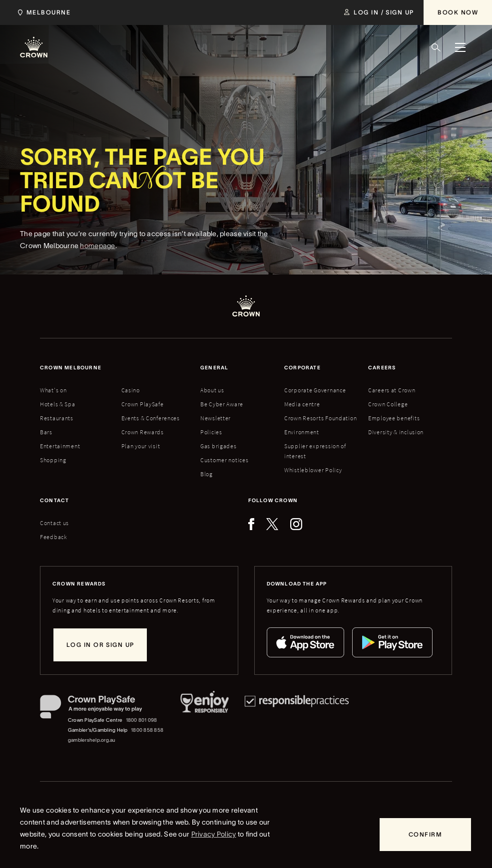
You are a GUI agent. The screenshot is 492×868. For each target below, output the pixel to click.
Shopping (53, 460)
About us (212, 390)
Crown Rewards (143, 432)
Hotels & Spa (58, 404)
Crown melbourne (71, 368)
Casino (131, 390)
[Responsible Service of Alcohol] (205, 720)
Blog (207, 474)
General (214, 368)
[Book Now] (458, 12)
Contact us (54, 523)
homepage (97, 256)
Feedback (54, 537)
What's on (53, 390)
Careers (382, 368)
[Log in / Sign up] (379, 12)
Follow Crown (273, 500)
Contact (54, 500)
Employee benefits (394, 418)
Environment (302, 432)
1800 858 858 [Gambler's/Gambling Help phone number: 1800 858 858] (147, 730)
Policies (211, 432)
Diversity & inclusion (396, 432)
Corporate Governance (315, 390)
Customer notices (225, 460)
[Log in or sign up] (100, 645)
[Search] (436, 47)
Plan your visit (141, 446)
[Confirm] (425, 835)
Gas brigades (219, 446)
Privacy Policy (214, 834)
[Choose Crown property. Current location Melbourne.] (42, 12)
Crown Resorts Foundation (320, 418)
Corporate (302, 368)
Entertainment (60, 446)
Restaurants (57, 418)
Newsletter (216, 418)
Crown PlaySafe (143, 404)
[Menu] (460, 47)
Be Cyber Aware (222, 404)
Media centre (302, 404)
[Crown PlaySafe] (102, 709)
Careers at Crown (392, 390)
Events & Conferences (151, 418)
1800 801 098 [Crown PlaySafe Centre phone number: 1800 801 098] (142, 720)
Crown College (388, 404)
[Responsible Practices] (297, 720)
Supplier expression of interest (315, 451)
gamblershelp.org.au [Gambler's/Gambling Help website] (92, 740)
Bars (46, 432)
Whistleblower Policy (313, 470)
